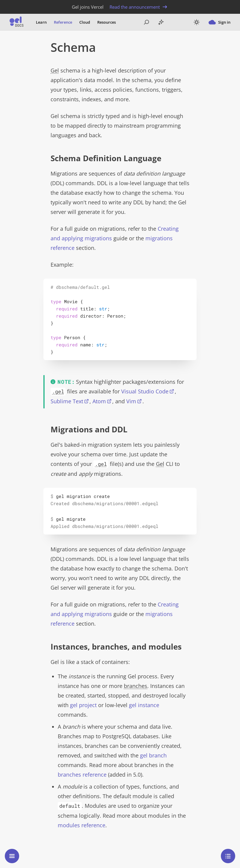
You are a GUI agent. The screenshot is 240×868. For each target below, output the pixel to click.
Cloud (85, 22)
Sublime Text (67, 401)
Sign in (220, 22)
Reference (63, 22)
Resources (107, 22)
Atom (99, 401)
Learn (41, 22)
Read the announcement (139, 7)
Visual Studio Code (145, 391)
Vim (131, 401)
